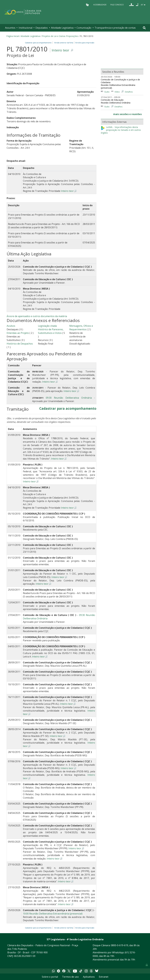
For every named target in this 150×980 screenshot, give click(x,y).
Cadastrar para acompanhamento (39, 43)
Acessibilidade (100, 5)
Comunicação (84, 28)
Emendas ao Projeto (18, 333)
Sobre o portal (50, 977)
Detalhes (129, 92)
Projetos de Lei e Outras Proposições (60, 36)
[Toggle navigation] (144, 28)
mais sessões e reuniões (127, 114)
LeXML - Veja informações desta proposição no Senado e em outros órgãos (121, 130)
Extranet (104, 977)
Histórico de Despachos (20, 344)
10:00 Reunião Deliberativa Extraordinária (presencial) (53, 914)
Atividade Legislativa (62, 28)
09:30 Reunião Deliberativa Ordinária (69, 398)
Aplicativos (89, 977)
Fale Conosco (117, 5)
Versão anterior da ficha (64, 43)
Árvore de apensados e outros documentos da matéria (37, 316)
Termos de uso (70, 977)
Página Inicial (13, 36)
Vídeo (117, 92)
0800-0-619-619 (119, 945)
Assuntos (10, 28)
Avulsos (11, 326)
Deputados (42, 28)
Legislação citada (47, 326)
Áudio (107, 92)
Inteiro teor (60, 50)
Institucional (25, 28)
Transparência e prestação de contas (115, 28)
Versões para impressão (84, 43)
